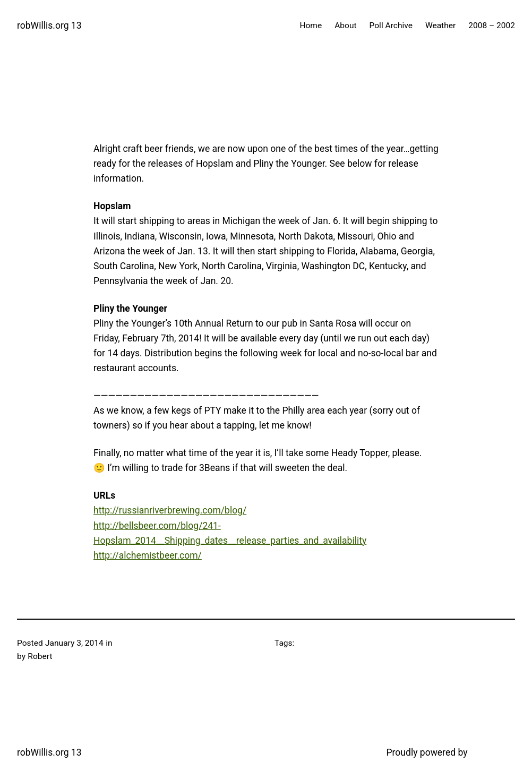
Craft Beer (133, 643)
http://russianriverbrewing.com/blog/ (170, 510)
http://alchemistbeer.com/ (148, 555)
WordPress (492, 752)
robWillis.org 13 (49, 25)
